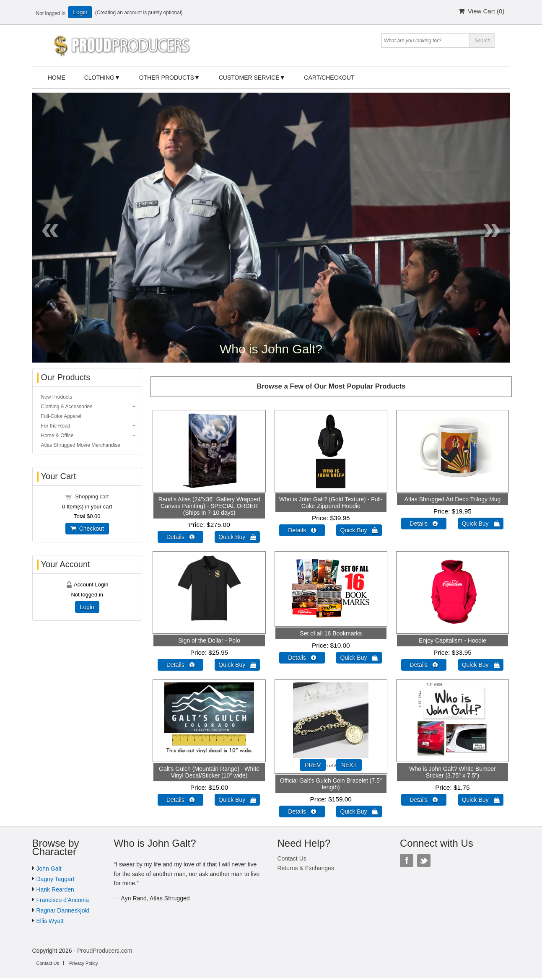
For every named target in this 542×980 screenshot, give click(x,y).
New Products (57, 397)
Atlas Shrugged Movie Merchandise (81, 445)
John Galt (49, 869)
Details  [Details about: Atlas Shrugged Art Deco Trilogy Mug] (424, 524)
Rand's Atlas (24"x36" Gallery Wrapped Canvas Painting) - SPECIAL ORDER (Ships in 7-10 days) (209, 506)
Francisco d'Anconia (63, 900)
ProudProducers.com (105, 951)
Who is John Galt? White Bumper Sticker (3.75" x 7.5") (453, 772)
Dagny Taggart (56, 879)
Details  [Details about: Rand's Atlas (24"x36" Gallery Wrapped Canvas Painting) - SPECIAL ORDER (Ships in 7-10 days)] (180, 537)
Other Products (167, 78)
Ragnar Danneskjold (63, 910)
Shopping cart (92, 496)
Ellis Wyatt (50, 921)
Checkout (87, 529)
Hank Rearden (55, 889)
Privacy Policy (83, 963)
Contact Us (292, 858)
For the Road (56, 426)
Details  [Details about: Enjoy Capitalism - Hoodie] (424, 665)
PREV (313, 765)
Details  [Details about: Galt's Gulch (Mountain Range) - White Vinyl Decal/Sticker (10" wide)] (180, 800)
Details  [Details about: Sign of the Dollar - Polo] (180, 665)
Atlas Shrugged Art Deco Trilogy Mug (453, 499)
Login (80, 12)
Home (57, 78)
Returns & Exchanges (306, 868)
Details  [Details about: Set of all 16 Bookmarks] (302, 658)
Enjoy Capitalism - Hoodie (453, 640)
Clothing (99, 78)
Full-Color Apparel (61, 416)
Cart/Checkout (329, 78)
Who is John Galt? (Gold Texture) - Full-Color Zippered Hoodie (331, 503)
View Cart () (482, 11)
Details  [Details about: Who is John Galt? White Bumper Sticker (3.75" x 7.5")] (424, 800)
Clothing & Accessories (67, 407)
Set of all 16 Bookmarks (331, 633)
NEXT (349, 765)
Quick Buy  (237, 537)
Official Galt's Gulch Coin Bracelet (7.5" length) (331, 784)
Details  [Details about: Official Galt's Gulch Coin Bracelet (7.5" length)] (302, 811)
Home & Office (57, 436)
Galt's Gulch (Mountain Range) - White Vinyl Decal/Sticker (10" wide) (209, 772)
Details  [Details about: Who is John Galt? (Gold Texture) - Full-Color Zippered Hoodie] (302, 530)
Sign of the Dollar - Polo (209, 640)
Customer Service (249, 78)
